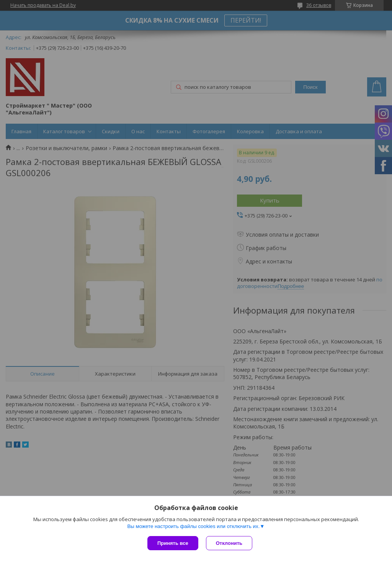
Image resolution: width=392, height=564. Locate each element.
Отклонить (229, 543)
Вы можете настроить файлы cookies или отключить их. (193, 526)
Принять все (173, 543)
